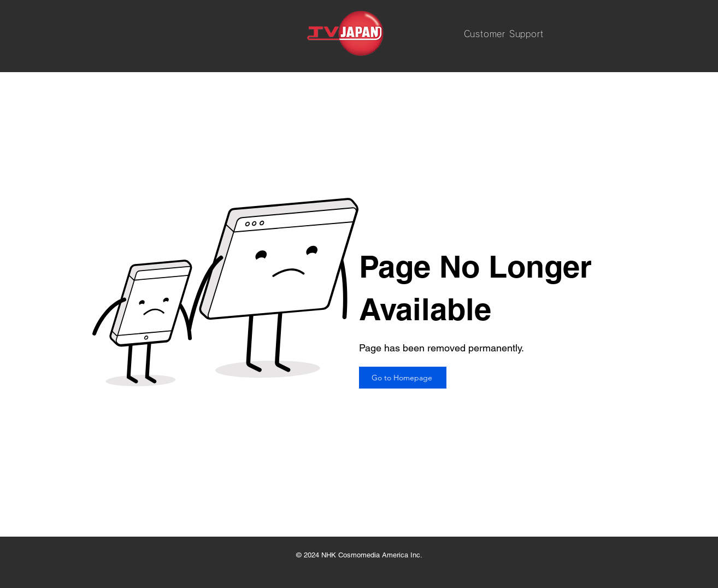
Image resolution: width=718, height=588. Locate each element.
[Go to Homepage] (403, 378)
